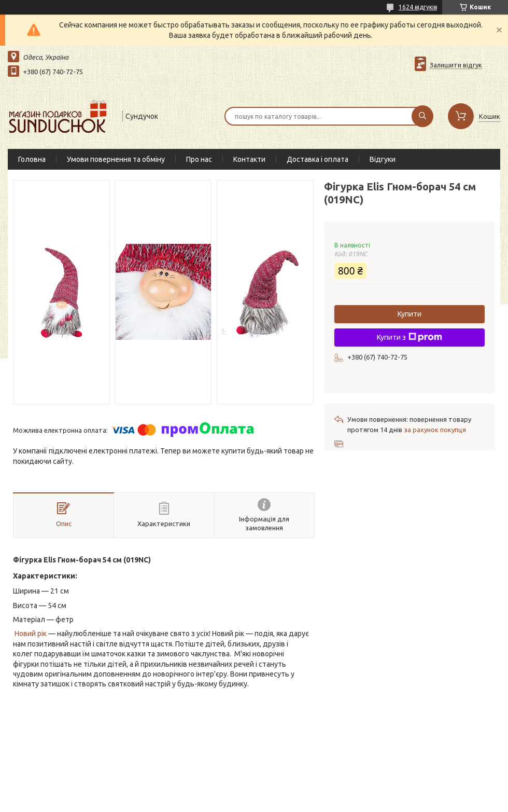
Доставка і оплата (317, 159)
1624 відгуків (418, 7)
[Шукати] (422, 116)
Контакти (249, 159)
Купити (410, 314)
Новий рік (31, 634)
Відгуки (383, 159)
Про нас (199, 159)
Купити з (410, 337)
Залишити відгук (456, 65)
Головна (32, 159)
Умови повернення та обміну (116, 159)
